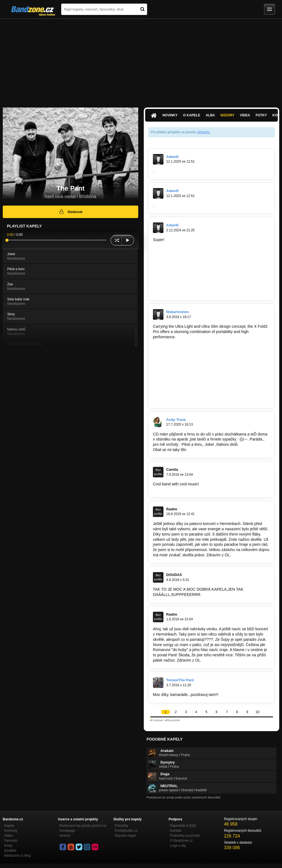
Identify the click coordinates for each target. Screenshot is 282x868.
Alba (210, 115)
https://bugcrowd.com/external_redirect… (188, 266)
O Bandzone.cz (181, 841)
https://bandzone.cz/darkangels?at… (184, 368)
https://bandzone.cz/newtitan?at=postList (188, 400)
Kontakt (176, 831)
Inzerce (65, 836)
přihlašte (203, 132)
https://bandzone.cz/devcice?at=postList (187, 384)
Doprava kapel (125, 836)
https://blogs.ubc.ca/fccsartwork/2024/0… (188, 245)
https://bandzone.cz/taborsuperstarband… (189, 342)
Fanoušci (11, 841)
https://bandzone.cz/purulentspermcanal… (189, 373)
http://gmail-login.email (172, 489)
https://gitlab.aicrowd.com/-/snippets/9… (187, 281)
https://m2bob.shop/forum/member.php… (188, 250)
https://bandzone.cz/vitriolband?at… (184, 363)
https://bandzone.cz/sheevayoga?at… (185, 389)
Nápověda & (183, 826)
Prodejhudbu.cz (126, 831)
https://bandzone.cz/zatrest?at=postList (187, 379)
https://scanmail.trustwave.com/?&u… (207, 261)
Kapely (9, 826)
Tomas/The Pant (180, 680)
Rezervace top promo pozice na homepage (83, 828)
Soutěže (10, 851)
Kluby (8, 846)
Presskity (121, 826)
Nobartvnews (178, 312)
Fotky (261, 115)
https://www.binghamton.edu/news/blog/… (207, 271)
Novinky (170, 115)
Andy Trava (176, 420)
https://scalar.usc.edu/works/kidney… (197, 240)
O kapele (192, 115)
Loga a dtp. (178, 846)
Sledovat (70, 212)
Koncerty (11, 831)
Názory (227, 115)
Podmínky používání (185, 836)
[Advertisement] (141, 60)
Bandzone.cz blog (17, 856)
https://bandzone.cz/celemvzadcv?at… (186, 358)
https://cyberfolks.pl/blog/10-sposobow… (188, 255)
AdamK (173, 157)
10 (257, 712)
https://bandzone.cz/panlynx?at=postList (187, 353)
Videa (245, 115)
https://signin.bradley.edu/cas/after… (184, 276)
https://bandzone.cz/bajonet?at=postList (187, 395)
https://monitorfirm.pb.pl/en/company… (186, 287)
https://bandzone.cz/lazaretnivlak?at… (186, 347)
